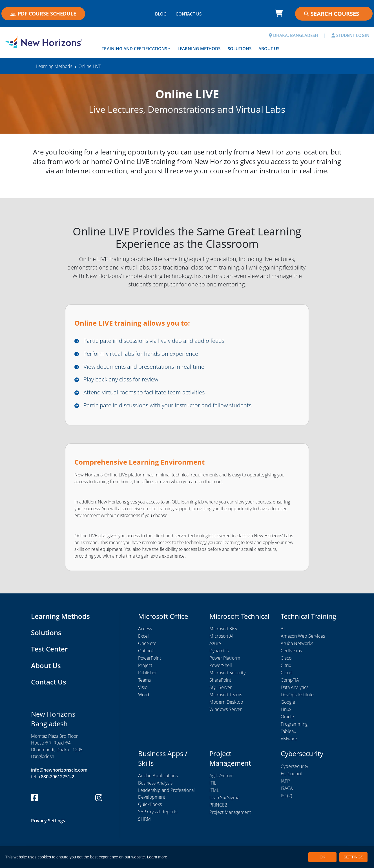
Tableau (288, 732)
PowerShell (221, 666)
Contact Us (49, 682)
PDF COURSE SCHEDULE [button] (43, 14)
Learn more (157, 857)
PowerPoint (150, 659)
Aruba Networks (297, 644)
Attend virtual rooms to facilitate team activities (144, 393)
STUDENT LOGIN (350, 35)
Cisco (286, 659)
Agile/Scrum (222, 776)
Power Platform (225, 659)
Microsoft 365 (223, 629)
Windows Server (226, 710)
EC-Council (292, 774)
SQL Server (221, 688)
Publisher (148, 673)
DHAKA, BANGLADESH (293, 35)
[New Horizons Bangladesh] (47, 42)
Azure (215, 644)
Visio (143, 688)
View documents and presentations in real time (144, 367)
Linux (286, 710)
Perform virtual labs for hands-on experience (141, 354)
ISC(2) (286, 796)
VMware (289, 739)
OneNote (147, 644)
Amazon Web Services (303, 637)
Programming (294, 725)
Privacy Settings (48, 820)
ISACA (287, 789)
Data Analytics (295, 688)
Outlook (146, 651)
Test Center (49, 649)
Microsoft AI (221, 637)
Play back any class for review (121, 380)
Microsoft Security (227, 673)
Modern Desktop (226, 703)
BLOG (161, 14)
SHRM (144, 820)
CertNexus (291, 651)
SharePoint (220, 681)
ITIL (213, 783)
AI (283, 629)
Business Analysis (155, 783)
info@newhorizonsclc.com (59, 770)
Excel (143, 637)
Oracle (287, 717)
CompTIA (290, 681)
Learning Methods (199, 48)
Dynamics (219, 651)
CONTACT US (189, 14)
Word (144, 695)
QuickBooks (150, 805)
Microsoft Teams (226, 695)
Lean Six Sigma (224, 798)
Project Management (230, 813)
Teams (144, 681)
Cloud (287, 673)
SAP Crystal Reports (158, 812)
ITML (214, 791)
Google (288, 703)
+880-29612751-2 (56, 776)
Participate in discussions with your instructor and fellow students (167, 406)
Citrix (286, 666)
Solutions (240, 48)
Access (145, 629)
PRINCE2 (218, 805)
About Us (269, 48)
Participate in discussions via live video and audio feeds (154, 341)
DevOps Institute (297, 695)
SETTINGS (353, 857)
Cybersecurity (294, 767)
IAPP (285, 781)
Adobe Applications (158, 776)
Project (145, 666)
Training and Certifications (134, 48)
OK (322, 857)
